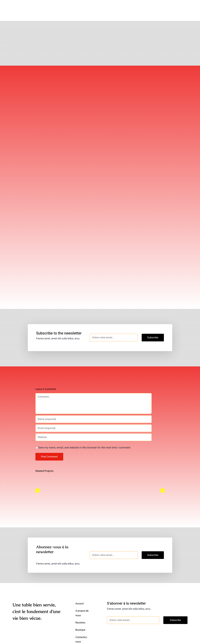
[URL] (93, 428)
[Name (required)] (93, 410)
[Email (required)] (93, 419)
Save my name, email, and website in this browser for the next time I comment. (85, 439)
